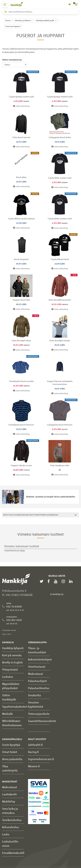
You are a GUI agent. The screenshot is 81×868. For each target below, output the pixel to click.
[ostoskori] (76, 4)
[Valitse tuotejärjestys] (14, 65)
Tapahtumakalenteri (15, 707)
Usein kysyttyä (11, 745)
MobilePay (9, 801)
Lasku (6, 834)
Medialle (7, 714)
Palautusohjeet (37, 681)
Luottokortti (9, 794)
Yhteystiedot (10, 670)
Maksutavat (35, 674)
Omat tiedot (10, 752)
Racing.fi (33, 752)
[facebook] (49, 581)
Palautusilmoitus (39, 688)
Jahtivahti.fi (35, 745)
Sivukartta (34, 695)
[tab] (40, 515)
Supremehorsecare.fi (41, 759)
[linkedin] (71, 581)
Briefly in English (12, 662)
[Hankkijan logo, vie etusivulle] (18, 4)
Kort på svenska (12, 655)
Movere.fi (34, 766)
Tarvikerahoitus (12, 820)
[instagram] (64, 581)
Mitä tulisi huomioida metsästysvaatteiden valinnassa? (39, 515)
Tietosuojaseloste (39, 714)
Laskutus (8, 677)
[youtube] (56, 581)
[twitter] (42, 581)
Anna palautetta (12, 759)
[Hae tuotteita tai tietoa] (40, 12)
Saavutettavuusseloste (42, 721)
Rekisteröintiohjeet (40, 659)
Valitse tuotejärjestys (12, 60)
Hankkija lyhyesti (13, 648)
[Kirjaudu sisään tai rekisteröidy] (70, 4)
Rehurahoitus (11, 827)
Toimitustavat (37, 667)
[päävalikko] (5, 4)
